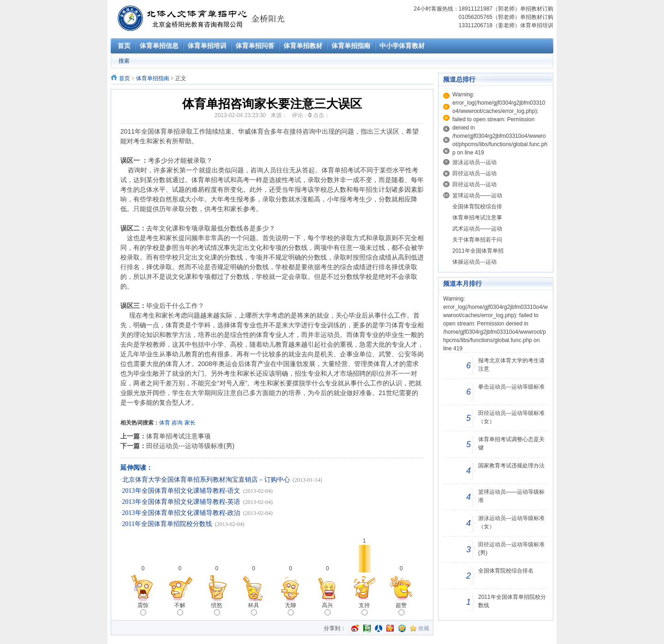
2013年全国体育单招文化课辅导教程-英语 (181, 502)
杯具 (254, 609)
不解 (180, 609)
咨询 (177, 423)
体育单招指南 (153, 78)
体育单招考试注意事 (477, 218)
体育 (165, 423)
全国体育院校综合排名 (506, 571)
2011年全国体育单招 (478, 251)
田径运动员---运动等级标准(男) (190, 446)
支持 (364, 609)
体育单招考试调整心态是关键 (511, 443)
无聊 (290, 609)
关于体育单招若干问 (477, 240)
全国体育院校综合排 (477, 207)
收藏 (424, 628)
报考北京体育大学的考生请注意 (511, 365)
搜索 (124, 61)
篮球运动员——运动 (477, 195)
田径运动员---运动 (474, 173)
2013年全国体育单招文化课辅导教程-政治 (181, 513)
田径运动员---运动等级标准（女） (511, 417)
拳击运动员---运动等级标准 (511, 387)
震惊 (143, 609)
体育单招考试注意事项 (178, 436)
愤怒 (217, 609)
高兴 (327, 609)
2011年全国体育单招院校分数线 (167, 524)
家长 (190, 423)
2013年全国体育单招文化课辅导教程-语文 (181, 491)
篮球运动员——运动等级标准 (511, 496)
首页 (125, 78)
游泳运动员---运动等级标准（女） (511, 522)
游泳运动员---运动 (474, 162)
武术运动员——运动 (477, 229)
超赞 (401, 609)
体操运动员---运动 (474, 262)
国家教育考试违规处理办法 (511, 466)
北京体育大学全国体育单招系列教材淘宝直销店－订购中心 (206, 480)
